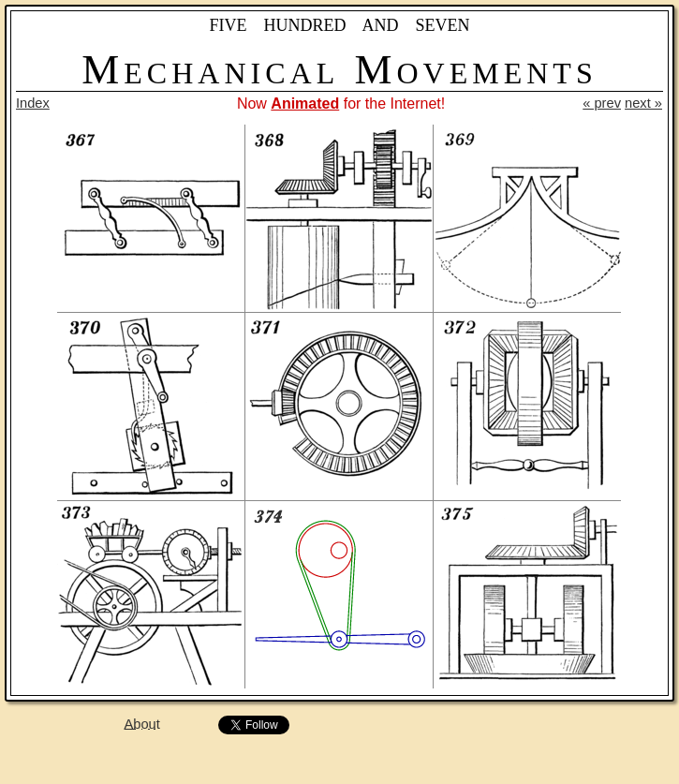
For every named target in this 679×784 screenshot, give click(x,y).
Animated (305, 104)
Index (33, 103)
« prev (602, 103)
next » (643, 103)
